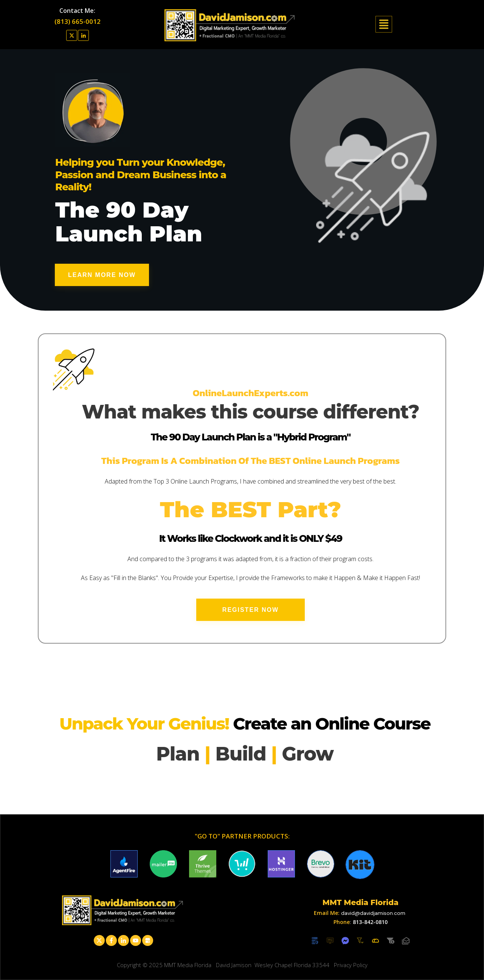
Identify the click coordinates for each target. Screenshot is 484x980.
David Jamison (234, 965)
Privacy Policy (351, 965)
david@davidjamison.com (373, 913)
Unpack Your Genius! (146, 723)
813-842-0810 (370, 922)
